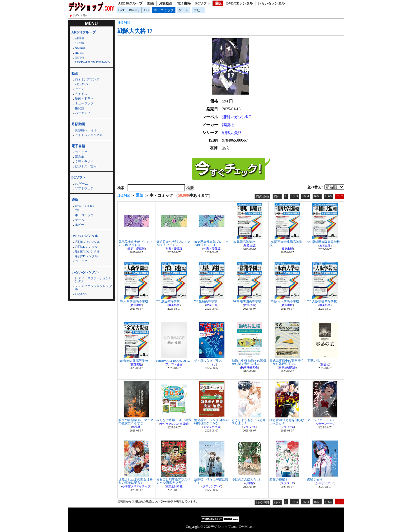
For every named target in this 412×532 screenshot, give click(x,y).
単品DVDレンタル (88, 251)
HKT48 (80, 53)
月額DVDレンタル (88, 242)
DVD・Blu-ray (129, 10)
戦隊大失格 (232, 133)
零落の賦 (313, 361)
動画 (151, 3)
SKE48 (79, 43)
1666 (328, 196)
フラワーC (250, 427)
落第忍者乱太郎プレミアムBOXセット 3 (136, 243)
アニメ (80, 89)
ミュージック (84, 103)
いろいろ (81, 294)
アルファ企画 (174, 364)
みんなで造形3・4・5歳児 (174, 420)
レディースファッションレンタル (93, 280)
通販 (218, 3)
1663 (295, 196)
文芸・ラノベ (84, 162)
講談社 (228, 125)
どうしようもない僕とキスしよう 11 (249, 422)
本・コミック (164, 10)
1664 (306, 196)
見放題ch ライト (86, 130)
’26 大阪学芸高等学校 (322, 301)
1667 (340, 196)
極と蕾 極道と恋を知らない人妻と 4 (287, 422)
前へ (277, 196)
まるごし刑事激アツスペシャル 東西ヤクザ (173, 481)
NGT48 (80, 57)
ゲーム (184, 10)
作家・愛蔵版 (136, 249)
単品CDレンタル (86, 256)
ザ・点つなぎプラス (208, 361)
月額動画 (166, 3)
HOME (124, 23)
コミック (81, 152)
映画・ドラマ (84, 99)
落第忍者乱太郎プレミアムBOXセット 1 (211, 243)
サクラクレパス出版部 (174, 424)
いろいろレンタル (271, 3)
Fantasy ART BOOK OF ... (173, 361)
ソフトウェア (84, 188)
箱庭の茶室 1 (278, 479)
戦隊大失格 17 (135, 31)
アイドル (81, 94)
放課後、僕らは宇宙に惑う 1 (211, 481)
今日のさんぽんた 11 (246, 479)
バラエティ (83, 113)
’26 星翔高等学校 (206, 301)
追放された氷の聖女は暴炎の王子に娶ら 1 (136, 481)
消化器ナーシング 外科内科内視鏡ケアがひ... (211, 422)
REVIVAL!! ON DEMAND (92, 62)
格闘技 (80, 108)
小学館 (250, 483)
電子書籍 (184, 3)
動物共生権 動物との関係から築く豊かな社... (249, 362)
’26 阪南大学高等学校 (284, 301)
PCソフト (203, 3)
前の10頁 (262, 196)
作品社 (325, 364)
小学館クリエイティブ (136, 486)
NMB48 (80, 48)
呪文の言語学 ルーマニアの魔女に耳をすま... (136, 422)
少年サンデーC (325, 424)
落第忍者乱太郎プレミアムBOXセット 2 (173, 243)
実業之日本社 (174, 486)
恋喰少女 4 (315, 479)
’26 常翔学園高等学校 (247, 301)
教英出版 (250, 246)
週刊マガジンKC (237, 117)
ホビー (199, 10)
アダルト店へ (80, 15)
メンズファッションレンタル (93, 288)
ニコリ (212, 364)
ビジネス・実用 (86, 166)
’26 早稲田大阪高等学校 (324, 242)
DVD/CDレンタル (240, 3)
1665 (317, 196)
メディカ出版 (212, 427)
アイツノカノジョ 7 (321, 420)
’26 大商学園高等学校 (133, 301)
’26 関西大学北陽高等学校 (286, 243)
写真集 (80, 157)
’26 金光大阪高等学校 (133, 361)
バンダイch (83, 84)
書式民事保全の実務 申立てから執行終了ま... (287, 362)
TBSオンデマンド (87, 79)
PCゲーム (81, 184)
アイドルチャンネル (89, 135)
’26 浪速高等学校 (168, 301)
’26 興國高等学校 (243, 242)
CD (146, 10)
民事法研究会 (250, 367)
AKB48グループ (130, 3)
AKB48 (80, 38)
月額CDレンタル (86, 247)
